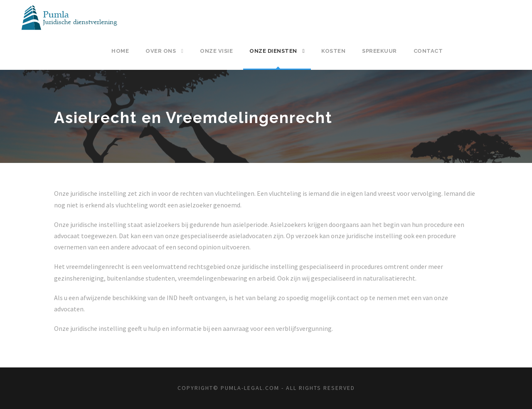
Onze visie (216, 51)
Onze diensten (273, 51)
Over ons (161, 51)
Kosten (333, 51)
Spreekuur (379, 51)
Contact (428, 51)
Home (120, 51)
